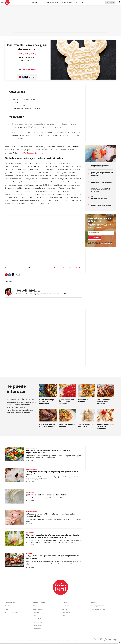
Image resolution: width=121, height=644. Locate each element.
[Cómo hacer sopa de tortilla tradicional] (48, 390)
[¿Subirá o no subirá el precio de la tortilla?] (14, 496)
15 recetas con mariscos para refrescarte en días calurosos (101, 182)
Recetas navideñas (29, 70)
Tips (42, 2)
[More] (83, 2)
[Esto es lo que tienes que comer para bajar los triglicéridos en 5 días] (14, 454)
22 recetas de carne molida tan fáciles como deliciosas (102, 198)
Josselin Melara (27, 60)
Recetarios (30, 553)
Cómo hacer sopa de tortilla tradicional (47, 402)
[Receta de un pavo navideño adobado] (48, 415)
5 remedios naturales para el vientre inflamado (101, 166)
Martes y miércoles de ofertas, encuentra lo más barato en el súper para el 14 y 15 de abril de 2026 (53, 536)
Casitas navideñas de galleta (86, 425)
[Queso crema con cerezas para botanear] (67, 390)
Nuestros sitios (39, 603)
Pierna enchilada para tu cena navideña (104, 402)
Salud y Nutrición (53, 2)
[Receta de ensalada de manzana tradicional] (106, 415)
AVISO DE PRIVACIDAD (107, 243)
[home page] (7, 2)
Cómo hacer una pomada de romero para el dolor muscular (102, 205)
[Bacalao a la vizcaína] (86, 390)
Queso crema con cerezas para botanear (66, 402)
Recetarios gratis (67, 2)
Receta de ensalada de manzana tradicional (106, 426)
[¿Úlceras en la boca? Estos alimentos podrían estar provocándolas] (14, 517)
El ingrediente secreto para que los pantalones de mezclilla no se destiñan (102, 174)
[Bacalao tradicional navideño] (67, 415)
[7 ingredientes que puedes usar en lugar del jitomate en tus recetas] (14, 560)
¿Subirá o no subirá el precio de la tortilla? (46, 495)
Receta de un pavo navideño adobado (47, 425)
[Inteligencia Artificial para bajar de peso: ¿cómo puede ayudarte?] (14, 475)
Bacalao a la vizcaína (83, 401)
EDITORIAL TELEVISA (64, 640)
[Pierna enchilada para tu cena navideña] (106, 390)
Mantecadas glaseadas (33, 153)
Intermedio (9, 281)
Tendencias (30, 492)
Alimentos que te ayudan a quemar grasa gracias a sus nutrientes (100, 190)
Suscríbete (110, 2)
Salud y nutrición (31, 448)
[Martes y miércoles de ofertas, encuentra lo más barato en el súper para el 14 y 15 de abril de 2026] (14, 539)
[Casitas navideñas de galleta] (86, 415)
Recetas (35, 2)
